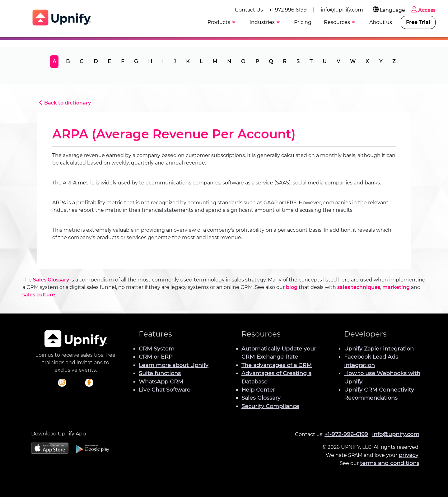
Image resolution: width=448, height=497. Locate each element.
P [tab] (257, 61)
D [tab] (96, 61)
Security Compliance (270, 406)
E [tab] (109, 61)
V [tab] (338, 61)
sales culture (39, 295)
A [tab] (54, 61)
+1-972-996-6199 (346, 434)
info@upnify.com (342, 10)
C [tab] (82, 61)
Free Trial (418, 22)
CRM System (157, 348)
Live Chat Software (165, 390)
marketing (396, 287)
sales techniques (359, 287)
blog (292, 287)
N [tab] (229, 61)
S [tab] (298, 61)
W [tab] (353, 61)
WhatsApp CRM (161, 381)
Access (423, 10)
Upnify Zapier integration (379, 348)
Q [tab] (271, 61)
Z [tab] (394, 61)
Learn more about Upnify (174, 365)
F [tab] (123, 61)
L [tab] (201, 61)
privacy (408, 455)
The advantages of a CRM (277, 365)
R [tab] (285, 61)
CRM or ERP (156, 357)
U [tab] (325, 61)
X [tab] (367, 61)
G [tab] (136, 61)
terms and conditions (390, 463)
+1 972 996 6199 (288, 10)
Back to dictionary (64, 103)
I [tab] (163, 61)
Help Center (258, 390)
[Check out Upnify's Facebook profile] (89, 383)
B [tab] (68, 61)
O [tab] (243, 61)
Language (388, 10)
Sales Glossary (51, 280)
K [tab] (188, 61)
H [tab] (150, 61)
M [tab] (215, 61)
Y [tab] (381, 61)
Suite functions (160, 373)
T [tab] (311, 61)
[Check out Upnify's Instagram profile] (62, 383)
